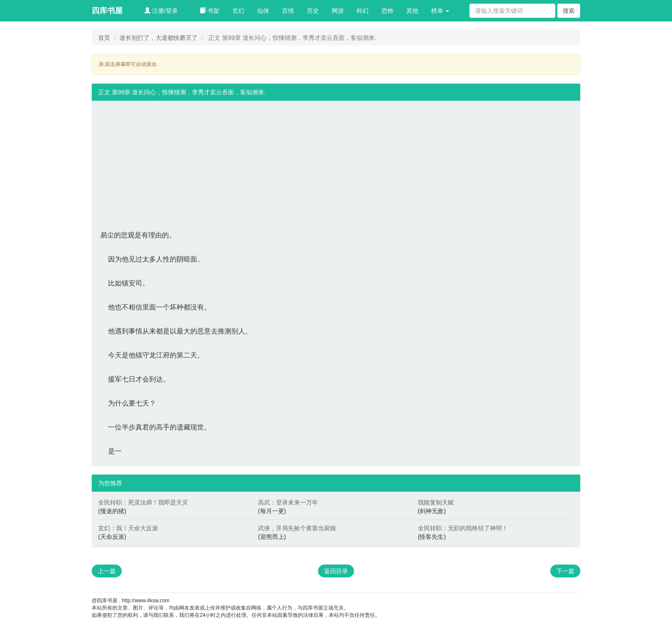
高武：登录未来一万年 (288, 502)
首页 (104, 38)
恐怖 (387, 11)
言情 (288, 11)
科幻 (363, 11)
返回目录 (336, 571)
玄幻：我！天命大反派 (128, 528)
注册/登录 (161, 11)
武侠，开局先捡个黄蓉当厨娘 (297, 528)
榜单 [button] (440, 11)
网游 (338, 11)
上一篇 (107, 571)
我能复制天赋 (436, 502)
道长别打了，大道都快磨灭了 (159, 38)
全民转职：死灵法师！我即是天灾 (143, 502)
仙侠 (263, 11)
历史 (313, 11)
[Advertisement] (336, 161)
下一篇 (565, 571)
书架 (210, 11)
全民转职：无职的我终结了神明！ (463, 528)
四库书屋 (107, 11)
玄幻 (238, 11)
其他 (412, 11)
